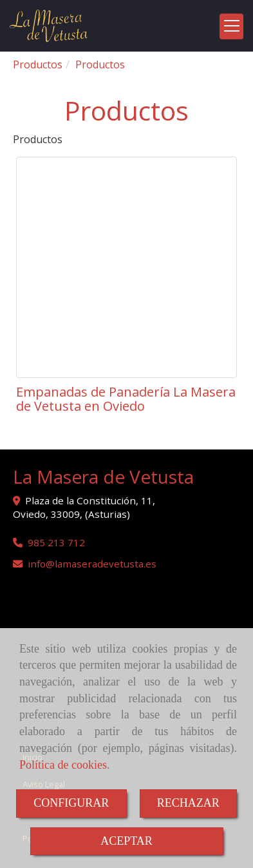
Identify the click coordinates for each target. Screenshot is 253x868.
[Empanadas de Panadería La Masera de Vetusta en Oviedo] (126, 267)
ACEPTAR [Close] (126, 841)
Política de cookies (63, 765)
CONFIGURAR (71, 803)
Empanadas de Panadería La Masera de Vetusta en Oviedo (126, 399)
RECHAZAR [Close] (188, 803)
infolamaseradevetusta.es (92, 564)
